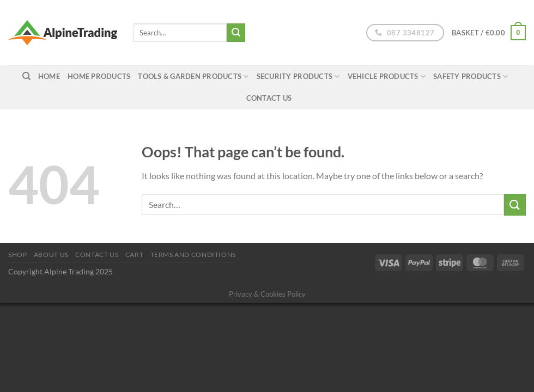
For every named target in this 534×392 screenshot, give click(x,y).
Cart (134, 255)
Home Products (99, 76)
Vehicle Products (387, 76)
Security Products (298, 76)
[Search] (26, 76)
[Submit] (236, 33)
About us (51, 255)
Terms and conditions (193, 255)
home (49, 76)
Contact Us (269, 98)
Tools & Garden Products (193, 76)
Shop (17, 255)
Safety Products (471, 76)
